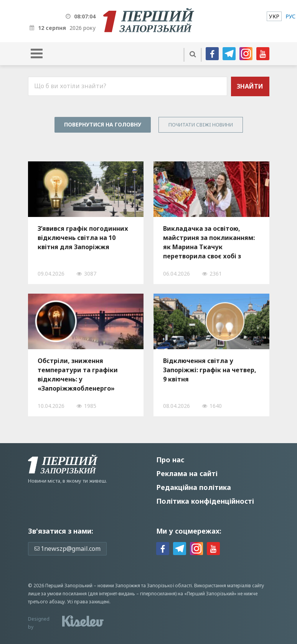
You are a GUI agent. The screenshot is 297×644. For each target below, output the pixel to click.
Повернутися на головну (103, 124)
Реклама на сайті (187, 473)
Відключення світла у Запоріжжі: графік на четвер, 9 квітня (210, 370)
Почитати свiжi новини (201, 125)
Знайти (250, 86)
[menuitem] (274, 16)
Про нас (170, 460)
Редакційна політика (194, 487)
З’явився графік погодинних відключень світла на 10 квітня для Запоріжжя (83, 238)
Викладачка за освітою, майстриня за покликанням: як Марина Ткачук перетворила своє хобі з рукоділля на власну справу (209, 242)
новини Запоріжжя (119, 586)
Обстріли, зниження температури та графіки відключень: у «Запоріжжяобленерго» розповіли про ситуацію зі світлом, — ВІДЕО (79, 375)
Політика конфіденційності (205, 501)
